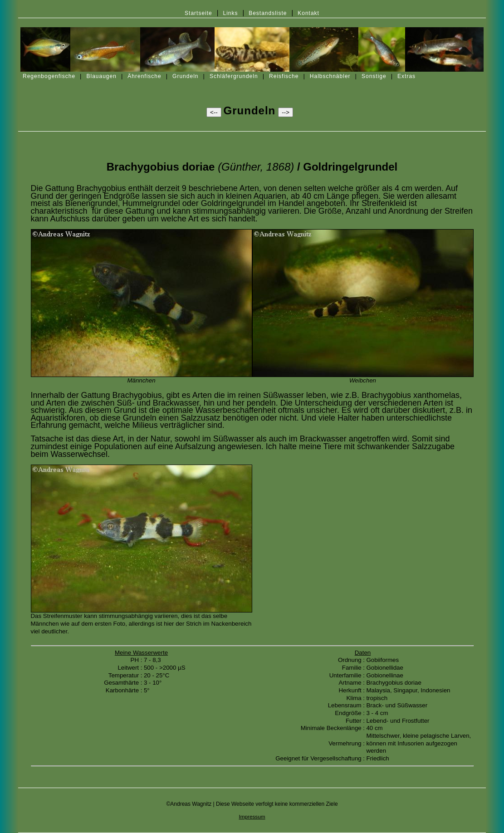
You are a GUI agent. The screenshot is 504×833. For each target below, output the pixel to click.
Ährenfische (144, 76)
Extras (406, 76)
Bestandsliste (268, 13)
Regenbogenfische (49, 76)
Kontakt (308, 13)
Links (230, 13)
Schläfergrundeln (234, 76)
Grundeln (185, 76)
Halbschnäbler (330, 76)
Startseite (198, 13)
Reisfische (284, 76)
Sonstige (374, 76)
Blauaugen (102, 76)
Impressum (252, 816)
